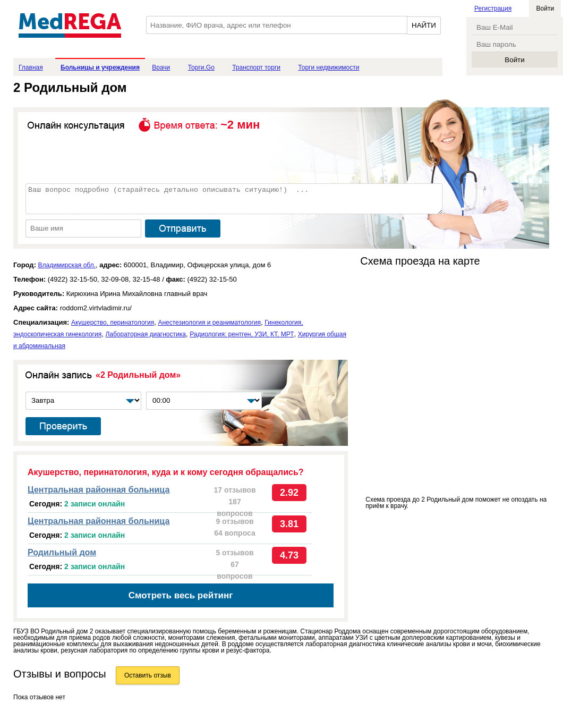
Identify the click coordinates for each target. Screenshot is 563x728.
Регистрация (493, 9)
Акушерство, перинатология (113, 323)
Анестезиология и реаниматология (209, 323)
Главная (31, 67)
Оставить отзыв (148, 675)
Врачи (161, 67)
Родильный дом (62, 552)
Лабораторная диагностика (145, 334)
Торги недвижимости (329, 67)
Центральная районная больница (99, 490)
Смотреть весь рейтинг (181, 595)
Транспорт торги (256, 67)
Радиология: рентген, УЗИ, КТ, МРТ (242, 334)
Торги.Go (201, 67)
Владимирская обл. (67, 265)
